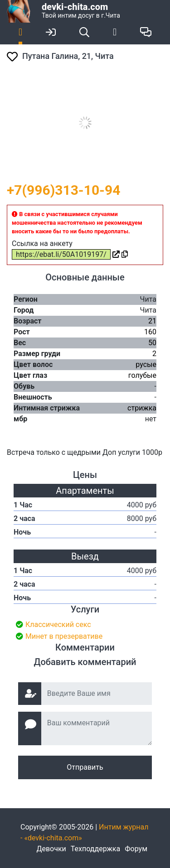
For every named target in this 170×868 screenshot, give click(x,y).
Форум (136, 849)
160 (150, 332)
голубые (142, 375)
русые (146, 364)
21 (152, 321)
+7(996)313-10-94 (63, 190)
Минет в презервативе (64, 636)
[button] (155, 78)
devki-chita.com (75, 7)
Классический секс (58, 624)
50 (152, 343)
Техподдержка (95, 849)
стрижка (142, 408)
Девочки (51, 849)
